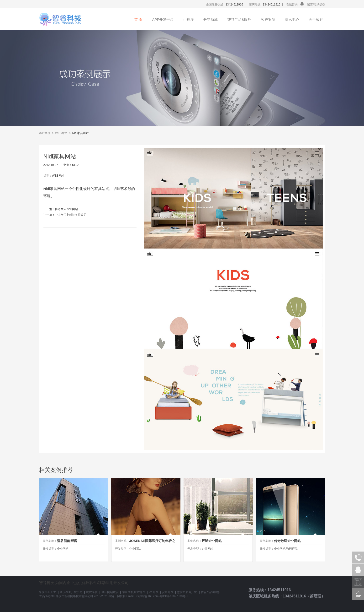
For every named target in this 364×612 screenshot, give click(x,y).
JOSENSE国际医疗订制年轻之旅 (152, 542)
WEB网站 (61, 133)
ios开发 (153, 592)
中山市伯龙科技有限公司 (71, 215)
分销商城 (211, 19)
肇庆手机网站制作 (134, 592)
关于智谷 (316, 19)
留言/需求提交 (316, 5)
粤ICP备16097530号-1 (174, 596)
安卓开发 (168, 592)
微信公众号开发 (187, 592)
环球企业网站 (212, 541)
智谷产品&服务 (239, 19)
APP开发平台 (163, 19)
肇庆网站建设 (110, 592)
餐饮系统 (92, 592)
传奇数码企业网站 (66, 209)
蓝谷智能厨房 (67, 541)
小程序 (188, 19)
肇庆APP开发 (47, 592)
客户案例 (268, 19)
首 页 (138, 19)
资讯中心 (292, 19)
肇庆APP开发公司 (71, 592)
